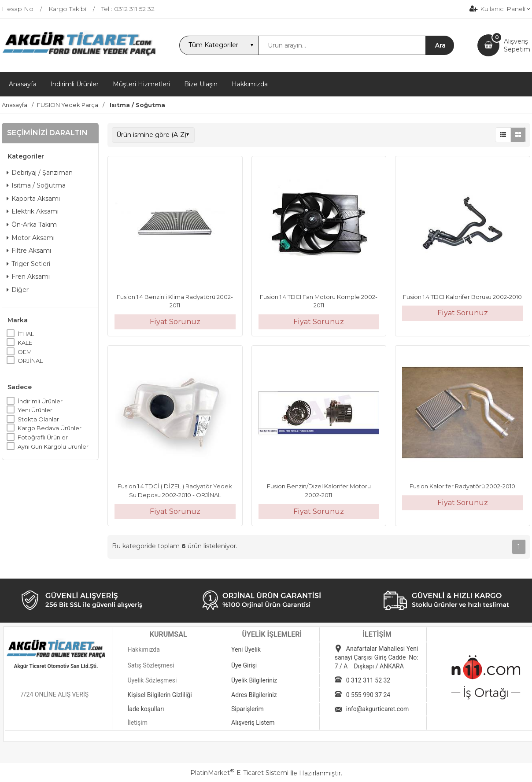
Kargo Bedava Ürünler (50, 428)
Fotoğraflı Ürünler (43, 437)
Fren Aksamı (28, 277)
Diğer (18, 290)
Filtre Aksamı (29, 251)
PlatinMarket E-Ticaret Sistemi (239, 773)
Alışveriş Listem (253, 723)
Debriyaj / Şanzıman (40, 173)
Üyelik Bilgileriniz (254, 680)
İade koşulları (146, 709)
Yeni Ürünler (35, 410)
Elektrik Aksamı (33, 211)
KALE (25, 343)
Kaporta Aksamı (33, 199)
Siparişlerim (248, 709)
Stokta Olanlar (38, 419)
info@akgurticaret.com (378, 709)
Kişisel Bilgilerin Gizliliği (159, 695)
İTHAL (26, 334)
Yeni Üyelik (246, 649)
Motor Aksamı (31, 238)
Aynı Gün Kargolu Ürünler (53, 446)
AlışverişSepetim (517, 45)
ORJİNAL (30, 361)
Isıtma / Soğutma (36, 185)
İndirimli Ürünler (40, 401)
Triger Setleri (28, 264)
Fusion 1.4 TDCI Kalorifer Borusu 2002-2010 (462, 297)
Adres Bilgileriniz (254, 695)
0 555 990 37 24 (368, 695)
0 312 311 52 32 (368, 680)
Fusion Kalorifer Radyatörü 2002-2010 (462, 486)
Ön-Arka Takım (32, 225)
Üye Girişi (244, 665)
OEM (25, 352)
